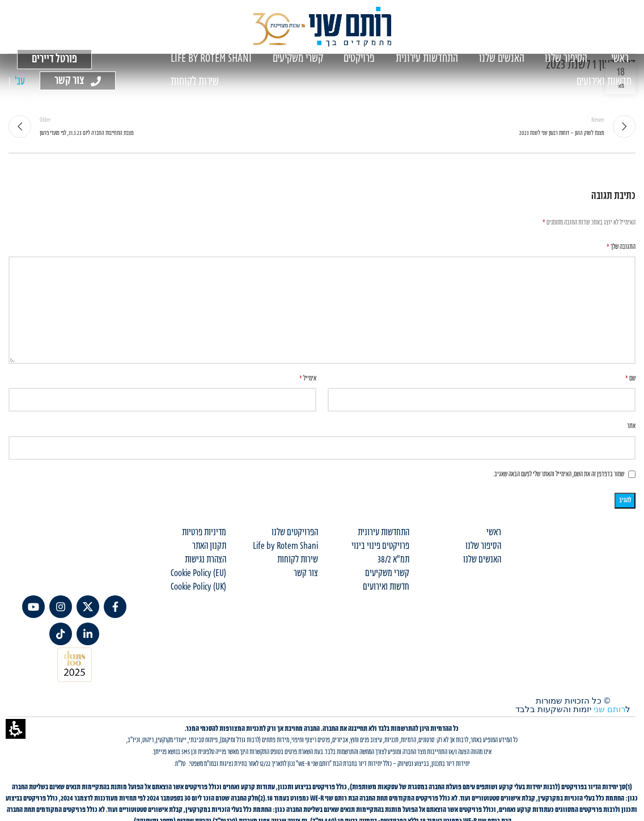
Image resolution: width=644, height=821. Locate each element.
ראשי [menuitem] (494, 532)
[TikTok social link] (61, 634)
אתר (631, 426)
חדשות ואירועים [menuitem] (386, 587)
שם (630, 378)
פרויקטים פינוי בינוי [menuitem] (380, 546)
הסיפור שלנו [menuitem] (483, 546)
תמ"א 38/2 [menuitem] (393, 560)
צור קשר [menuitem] (306, 573)
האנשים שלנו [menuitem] (482, 560)
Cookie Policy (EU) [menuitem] (198, 573)
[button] (16, 729)
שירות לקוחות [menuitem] (298, 560)
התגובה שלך (621, 247)
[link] (115, 607)
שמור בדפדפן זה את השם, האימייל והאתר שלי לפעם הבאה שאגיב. (559, 474)
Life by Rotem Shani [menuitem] (285, 546)
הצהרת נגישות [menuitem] (206, 560)
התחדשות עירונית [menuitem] (384, 532)
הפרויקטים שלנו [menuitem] (295, 532)
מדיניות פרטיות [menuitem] (204, 532)
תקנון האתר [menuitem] (209, 546)
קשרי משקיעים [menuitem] (387, 573)
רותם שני (609, 709)
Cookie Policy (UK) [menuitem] (198, 587)
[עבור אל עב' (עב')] (20, 82)
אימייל (308, 378)
